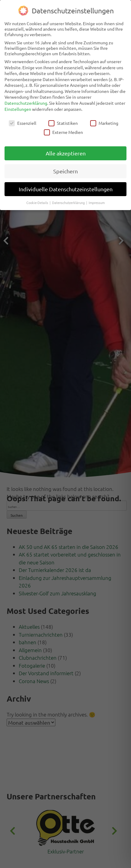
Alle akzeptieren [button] (66, 153)
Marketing (104, 123)
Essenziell (23, 123)
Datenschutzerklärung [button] (69, 203)
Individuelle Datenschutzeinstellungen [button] (66, 189)
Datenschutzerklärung (26, 103)
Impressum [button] (97, 203)
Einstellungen (18, 109)
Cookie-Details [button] (38, 203)
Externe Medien (63, 132)
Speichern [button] (65, 171)
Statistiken (63, 123)
